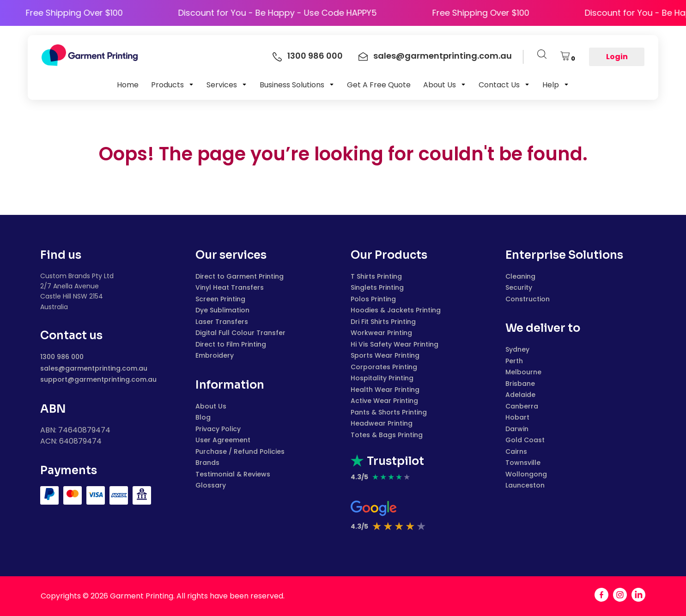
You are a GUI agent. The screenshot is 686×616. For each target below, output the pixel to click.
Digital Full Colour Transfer (240, 333)
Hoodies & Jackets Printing (396, 310)
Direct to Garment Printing (240, 276)
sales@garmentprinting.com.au (94, 368)
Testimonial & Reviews (233, 474)
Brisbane (520, 384)
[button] (173, 85)
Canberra (522, 406)
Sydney (517, 349)
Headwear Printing (382, 423)
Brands (207, 463)
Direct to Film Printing (231, 344)
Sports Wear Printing (385, 355)
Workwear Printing (381, 333)
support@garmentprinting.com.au (98, 379)
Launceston (525, 485)
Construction (528, 299)
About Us (211, 406)
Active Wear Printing (384, 401)
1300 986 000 (62, 357)
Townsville (523, 463)
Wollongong (526, 474)
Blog (203, 417)
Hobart (517, 417)
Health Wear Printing (385, 390)
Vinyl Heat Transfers (230, 287)
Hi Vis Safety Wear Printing (395, 344)
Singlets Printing (377, 287)
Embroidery (215, 355)
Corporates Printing (384, 367)
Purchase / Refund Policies (240, 451)
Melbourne (523, 372)
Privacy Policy (218, 429)
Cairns (516, 451)
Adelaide (520, 395)
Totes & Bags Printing (387, 435)
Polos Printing (373, 299)
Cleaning (520, 276)
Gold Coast (525, 440)
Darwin (517, 429)
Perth (514, 361)
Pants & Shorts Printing (389, 412)
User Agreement (223, 440)
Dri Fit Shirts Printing (383, 322)
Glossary (211, 485)
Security (519, 287)
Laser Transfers (222, 322)
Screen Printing (220, 299)
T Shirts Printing (376, 276)
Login (617, 57)
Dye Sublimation (222, 310)
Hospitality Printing (382, 378)
